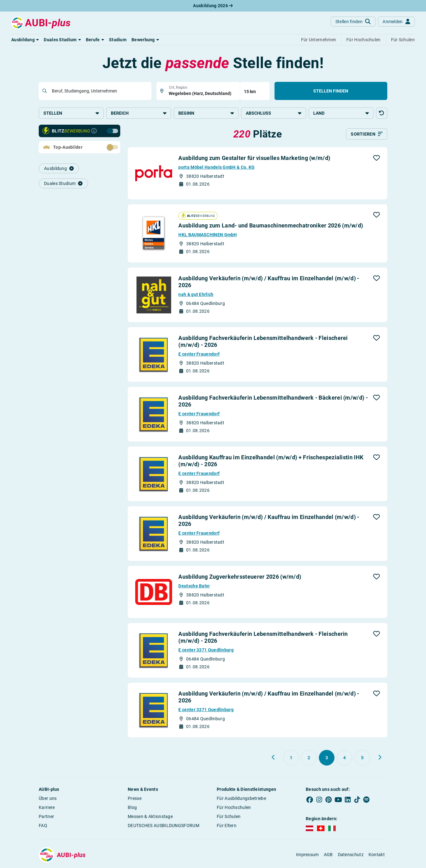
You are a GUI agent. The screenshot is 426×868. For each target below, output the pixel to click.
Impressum (307, 855)
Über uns (48, 799)
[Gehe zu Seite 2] (309, 758)
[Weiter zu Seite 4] (380, 758)
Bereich (139, 113)
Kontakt (377, 855)
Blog (132, 808)
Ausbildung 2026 (213, 6)
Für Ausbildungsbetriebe (241, 799)
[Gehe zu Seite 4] (344, 758)
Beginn (206, 113)
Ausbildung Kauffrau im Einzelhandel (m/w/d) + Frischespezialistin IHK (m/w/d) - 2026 (271, 461)
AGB (328, 855)
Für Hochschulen (234, 808)
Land (341, 113)
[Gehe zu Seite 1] (291, 758)
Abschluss (274, 113)
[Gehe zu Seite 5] (362, 758)
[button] (25, 40)
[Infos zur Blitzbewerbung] (94, 131)
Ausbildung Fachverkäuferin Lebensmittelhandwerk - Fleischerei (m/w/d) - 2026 (263, 342)
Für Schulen (229, 817)
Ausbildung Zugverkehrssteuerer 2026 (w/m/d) (240, 577)
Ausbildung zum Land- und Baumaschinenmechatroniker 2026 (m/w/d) (271, 226)
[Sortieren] (367, 134)
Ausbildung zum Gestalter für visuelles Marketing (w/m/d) (254, 158)
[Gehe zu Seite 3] (327, 758)
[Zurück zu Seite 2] (274, 758)
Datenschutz (351, 855)
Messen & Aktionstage (150, 817)
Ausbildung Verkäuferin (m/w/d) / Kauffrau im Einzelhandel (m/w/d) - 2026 (269, 282)
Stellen (71, 113)
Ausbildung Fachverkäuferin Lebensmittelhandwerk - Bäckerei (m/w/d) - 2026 (273, 401)
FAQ (43, 826)
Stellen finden (331, 91)
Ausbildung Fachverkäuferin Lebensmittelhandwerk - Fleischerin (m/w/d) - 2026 (263, 638)
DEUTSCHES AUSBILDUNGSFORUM (163, 826)
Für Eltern (227, 826)
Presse (135, 799)
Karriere (47, 808)
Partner (46, 817)
